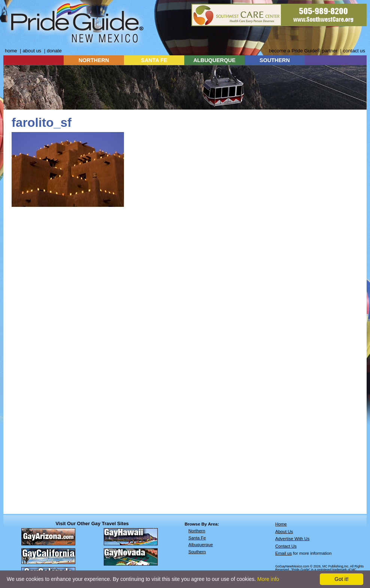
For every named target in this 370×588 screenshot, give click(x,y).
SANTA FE (154, 60)
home (11, 51)
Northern (197, 531)
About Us (284, 532)
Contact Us (286, 546)
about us (32, 51)
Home (281, 524)
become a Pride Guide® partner (303, 51)
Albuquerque (201, 545)
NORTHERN (94, 60)
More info (268, 579)
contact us (354, 51)
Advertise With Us (292, 539)
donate (54, 51)
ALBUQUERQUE (214, 60)
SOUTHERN (275, 60)
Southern (197, 552)
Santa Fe (197, 538)
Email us (283, 553)
